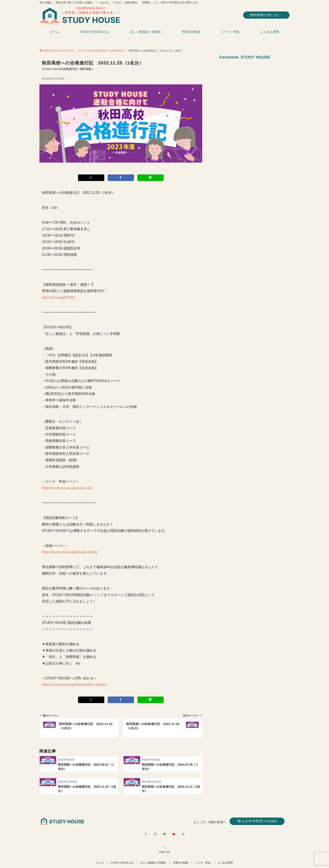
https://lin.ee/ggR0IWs (59, 297)
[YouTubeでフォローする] (174, 834)
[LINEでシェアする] (151, 178)
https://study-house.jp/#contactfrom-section (74, 685)
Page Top (164, 850)
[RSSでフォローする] (183, 834)
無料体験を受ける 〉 (266, 15)
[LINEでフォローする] (164, 834)
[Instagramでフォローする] (155, 834)
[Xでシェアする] (91, 178)
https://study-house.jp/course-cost (67, 488)
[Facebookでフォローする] (146, 834)
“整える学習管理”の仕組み (257, 821)
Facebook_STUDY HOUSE (245, 57)
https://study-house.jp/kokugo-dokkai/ (70, 552)
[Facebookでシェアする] (121, 178)
